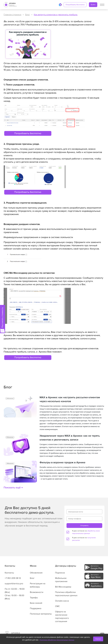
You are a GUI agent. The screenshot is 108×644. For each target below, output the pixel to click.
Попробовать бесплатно (75, 5)
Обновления (36, 573)
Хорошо (98, 639)
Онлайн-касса (62, 601)
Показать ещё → (13, 488)
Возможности (37, 592)
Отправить (84, 526)
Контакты (9, 573)
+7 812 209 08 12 (13, 578)
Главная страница (13, 15)
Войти (93, 5)
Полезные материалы (41, 614)
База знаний (36, 603)
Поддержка (36, 608)
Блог (28, 15)
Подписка (60, 573)
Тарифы (34, 598)
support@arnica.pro (14, 584)
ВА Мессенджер (63, 587)
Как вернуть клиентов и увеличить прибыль (56, 15)
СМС (57, 606)
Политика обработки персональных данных (57, 640)
